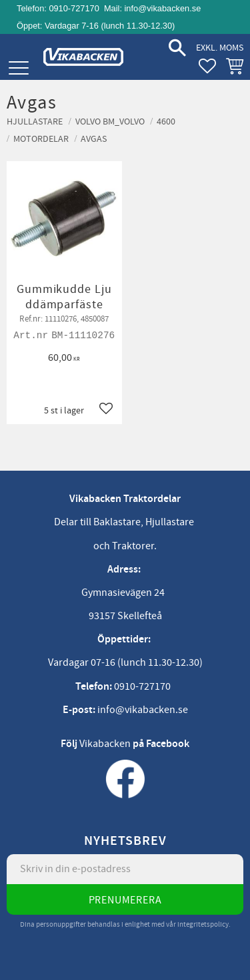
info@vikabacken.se (163, 8)
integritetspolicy (203, 924)
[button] (18, 68)
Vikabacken (105, 744)
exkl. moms (220, 48)
